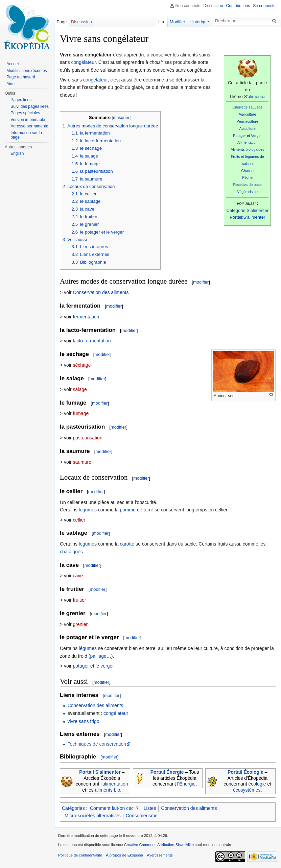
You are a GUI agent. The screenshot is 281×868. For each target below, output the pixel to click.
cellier (79, 520)
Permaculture (247, 121)
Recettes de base (248, 185)
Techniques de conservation (97, 744)
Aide (10, 84)
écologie (257, 784)
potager (81, 666)
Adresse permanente (29, 126)
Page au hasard (21, 77)
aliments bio (108, 790)
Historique (199, 22)
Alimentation (248, 142)
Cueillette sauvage (247, 107)
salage (80, 389)
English (17, 153)
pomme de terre (136, 510)
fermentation (86, 317)
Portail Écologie (245, 772)
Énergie (187, 784)
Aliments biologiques (247, 149)
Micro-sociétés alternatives (93, 816)
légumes (88, 510)
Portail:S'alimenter (247, 217)
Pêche (247, 177)
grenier (80, 624)
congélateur (83, 62)
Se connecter (265, 6)
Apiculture (248, 128)
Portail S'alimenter (100, 772)
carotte (127, 544)
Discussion (213, 6)
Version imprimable (28, 120)
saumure (82, 462)
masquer (121, 118)
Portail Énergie (167, 772)
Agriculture (248, 114)
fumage (81, 413)
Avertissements (160, 855)
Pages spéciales (25, 113)
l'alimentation (114, 784)
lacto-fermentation (92, 341)
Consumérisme (142, 816)
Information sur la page (26, 135)
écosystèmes (247, 790)
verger (107, 666)
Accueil (13, 64)
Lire (162, 22)
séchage (82, 365)
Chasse (247, 171)
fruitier (80, 600)
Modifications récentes (27, 71)
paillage (98, 656)
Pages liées (21, 100)
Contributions (238, 6)
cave (78, 576)
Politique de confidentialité (80, 855)
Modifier (178, 22)
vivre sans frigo (83, 721)
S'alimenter (255, 97)
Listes (150, 808)
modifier (201, 282)
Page (62, 22)
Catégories (73, 808)
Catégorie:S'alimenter (247, 210)
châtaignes (71, 552)
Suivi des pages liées (30, 106)
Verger (256, 136)
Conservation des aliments (101, 292)
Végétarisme (247, 192)
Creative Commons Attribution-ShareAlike (159, 845)
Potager (239, 136)
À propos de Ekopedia (124, 855)
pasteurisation (88, 438)
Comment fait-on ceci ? (114, 808)
